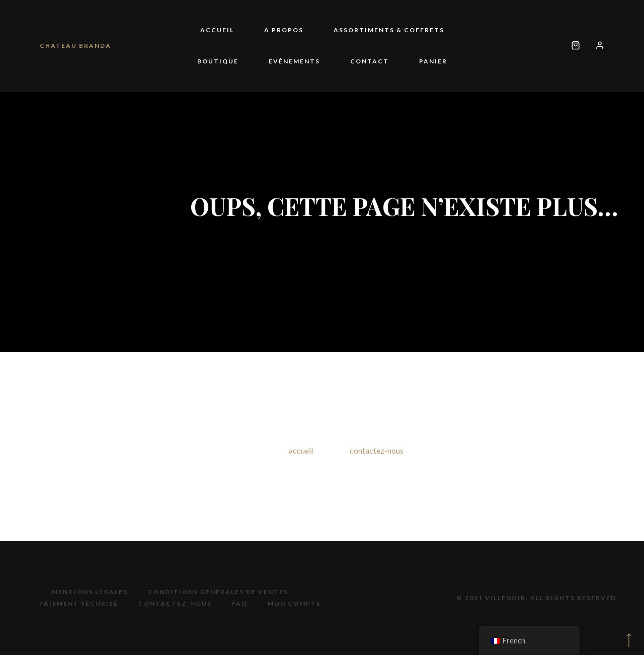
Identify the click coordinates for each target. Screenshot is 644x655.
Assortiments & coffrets (389, 30)
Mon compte (294, 603)
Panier (433, 61)
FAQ (240, 603)
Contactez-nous (175, 603)
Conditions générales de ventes (218, 592)
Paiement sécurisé (79, 603)
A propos (284, 30)
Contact (370, 61)
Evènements (294, 61)
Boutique (218, 61)
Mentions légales (90, 592)
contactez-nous (377, 450)
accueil (301, 450)
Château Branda (75, 46)
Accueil (217, 30)
